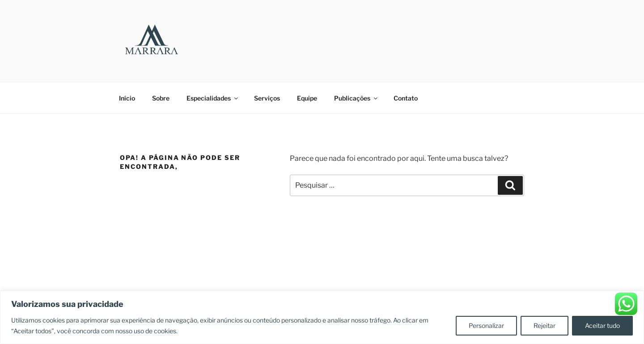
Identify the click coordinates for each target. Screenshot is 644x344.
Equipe (307, 98)
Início (127, 98)
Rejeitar (544, 325)
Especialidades (213, 98)
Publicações (356, 98)
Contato (406, 98)
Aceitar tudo (602, 325)
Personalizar (486, 325)
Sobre (161, 98)
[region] (322, 317)
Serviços (267, 98)
